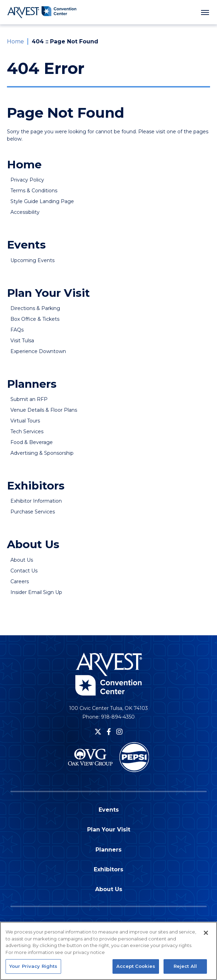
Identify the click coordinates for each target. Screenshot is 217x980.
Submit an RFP (29, 399)
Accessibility (25, 212)
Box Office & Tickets (35, 319)
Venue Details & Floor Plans (44, 410)
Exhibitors (36, 486)
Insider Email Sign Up (36, 592)
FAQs (17, 330)
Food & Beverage (32, 442)
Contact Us (24, 571)
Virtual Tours (25, 421)
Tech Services (27, 432)
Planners (32, 384)
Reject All (185, 968)
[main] (108, 329)
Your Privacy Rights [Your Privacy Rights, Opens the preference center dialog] (33, 968)
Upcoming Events (32, 260)
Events (26, 245)
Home (15, 41)
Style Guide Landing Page (42, 201)
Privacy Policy (27, 180)
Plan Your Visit (48, 293)
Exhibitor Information (36, 501)
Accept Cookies (136, 968)
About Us (33, 544)
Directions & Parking (35, 308)
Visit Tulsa (22, 341)
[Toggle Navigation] (205, 12)
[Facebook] (109, 732)
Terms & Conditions (34, 191)
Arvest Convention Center (42, 12)
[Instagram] (119, 732)
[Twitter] (98, 732)
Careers (20, 581)
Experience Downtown (38, 351)
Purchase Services (33, 512)
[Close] (206, 935)
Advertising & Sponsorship (42, 453)
